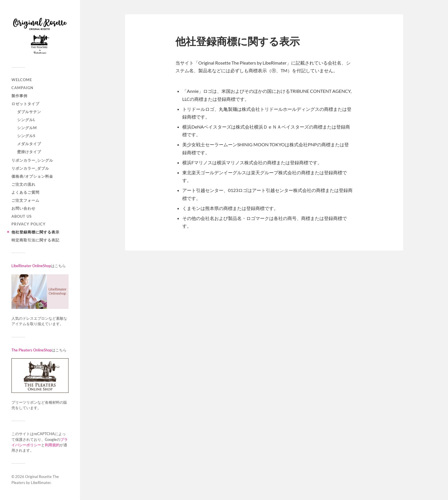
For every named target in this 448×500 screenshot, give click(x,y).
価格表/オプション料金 (32, 176)
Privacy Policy (29, 224)
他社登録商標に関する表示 (35, 232)
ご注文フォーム (25, 200)
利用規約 (52, 445)
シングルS (26, 136)
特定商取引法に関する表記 (35, 240)
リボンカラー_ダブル (30, 168)
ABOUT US (22, 216)
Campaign (22, 88)
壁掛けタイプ (29, 152)
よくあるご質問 (25, 192)
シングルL (26, 120)
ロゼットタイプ (25, 104)
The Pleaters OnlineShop (32, 350)
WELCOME (22, 80)
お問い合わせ (23, 208)
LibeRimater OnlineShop (31, 266)
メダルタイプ (29, 144)
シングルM (27, 128)
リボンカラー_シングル (32, 160)
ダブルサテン (29, 112)
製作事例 (19, 96)
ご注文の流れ (23, 184)
